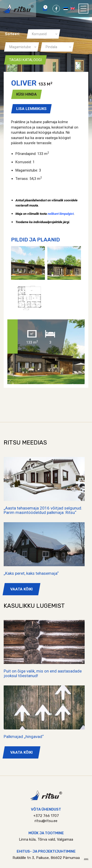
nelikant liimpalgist (61, 214)
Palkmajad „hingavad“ (24, 737)
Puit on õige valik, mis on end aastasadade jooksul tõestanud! (43, 673)
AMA (86, 859)
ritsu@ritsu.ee (46, 821)
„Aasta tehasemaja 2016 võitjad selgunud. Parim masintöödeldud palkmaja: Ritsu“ (43, 510)
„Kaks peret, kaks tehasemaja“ (31, 573)
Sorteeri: (13, 34)
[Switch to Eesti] (66, 8)
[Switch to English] (73, 8)
